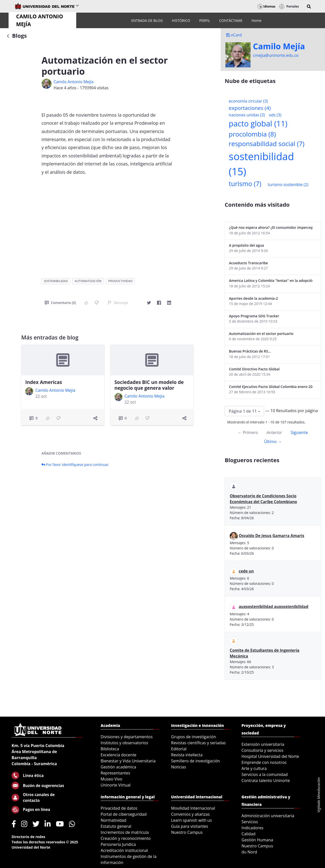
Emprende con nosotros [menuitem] (264, 762)
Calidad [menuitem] (249, 834)
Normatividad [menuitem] (113, 820)
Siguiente (299, 432)
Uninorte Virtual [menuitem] (116, 785)
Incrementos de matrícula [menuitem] (125, 832)
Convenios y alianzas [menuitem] (190, 814)
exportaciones (250, 108)
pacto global (258, 124)
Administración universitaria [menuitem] (268, 816)
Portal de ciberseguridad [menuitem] (124, 814)
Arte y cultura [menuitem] (254, 768)
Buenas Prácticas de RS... (250, 351)
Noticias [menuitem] (179, 767)
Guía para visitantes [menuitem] (190, 826)
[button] (309, 7)
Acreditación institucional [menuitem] (124, 850)
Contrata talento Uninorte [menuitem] (266, 780)
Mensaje (118, 303)
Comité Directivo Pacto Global (254, 369)
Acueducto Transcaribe (248, 263)
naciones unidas (247, 115)
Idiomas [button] (267, 6)
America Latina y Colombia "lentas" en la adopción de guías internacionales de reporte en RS (271, 280)
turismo (245, 184)
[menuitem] (147, 20)
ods (275, 115)
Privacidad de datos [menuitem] (119, 808)
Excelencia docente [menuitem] (118, 755)
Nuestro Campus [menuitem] (187, 832)
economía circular (248, 101)
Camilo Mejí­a (279, 46)
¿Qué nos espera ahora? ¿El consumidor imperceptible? (271, 227)
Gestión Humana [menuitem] (257, 840)
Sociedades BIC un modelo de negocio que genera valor (149, 385)
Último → (273, 442)
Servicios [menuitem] (250, 822)
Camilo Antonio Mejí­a (74, 82)
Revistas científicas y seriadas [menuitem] (198, 743)
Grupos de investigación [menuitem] (194, 737)
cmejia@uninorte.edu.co (276, 55)
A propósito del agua (246, 245)
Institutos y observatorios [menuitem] (124, 743)
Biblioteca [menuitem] (110, 749)
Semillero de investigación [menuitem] (195, 761)
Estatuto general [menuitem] (116, 826)
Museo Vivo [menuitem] (111, 779)
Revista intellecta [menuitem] (187, 755)
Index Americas (44, 382)
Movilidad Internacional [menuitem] (193, 808)
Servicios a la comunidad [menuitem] (265, 774)
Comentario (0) (60, 303)
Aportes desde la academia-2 (253, 298)
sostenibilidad (56, 281)
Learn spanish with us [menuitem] (191, 820)
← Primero (248, 432)
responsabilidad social (267, 144)
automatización (88, 281)
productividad (120, 281)
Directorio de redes (28, 837)
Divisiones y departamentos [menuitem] (127, 737)
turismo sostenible (288, 185)
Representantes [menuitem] (115, 773)
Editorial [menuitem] (179, 749)
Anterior (274, 432)
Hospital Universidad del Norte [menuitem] (270, 756)
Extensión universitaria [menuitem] (263, 744)
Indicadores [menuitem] (252, 828)
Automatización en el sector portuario (261, 334)
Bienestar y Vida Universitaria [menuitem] (128, 761)
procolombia (252, 134)
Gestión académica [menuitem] (118, 767)
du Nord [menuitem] (249, 852)
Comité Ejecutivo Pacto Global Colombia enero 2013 (271, 387)
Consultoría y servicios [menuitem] (262, 750)
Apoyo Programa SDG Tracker (254, 316)
